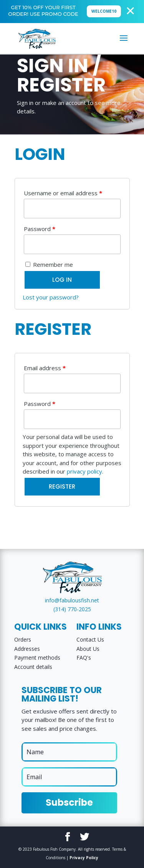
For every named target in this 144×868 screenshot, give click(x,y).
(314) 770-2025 (72, 609)
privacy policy (84, 471)
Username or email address (63, 193)
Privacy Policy (84, 858)
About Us (88, 649)
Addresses (27, 649)
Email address (45, 368)
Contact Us (90, 639)
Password (40, 229)
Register (62, 486)
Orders (23, 639)
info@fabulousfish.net (72, 600)
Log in (62, 280)
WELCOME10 (104, 11)
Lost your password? (51, 297)
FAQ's (84, 658)
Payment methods (37, 658)
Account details (33, 667)
